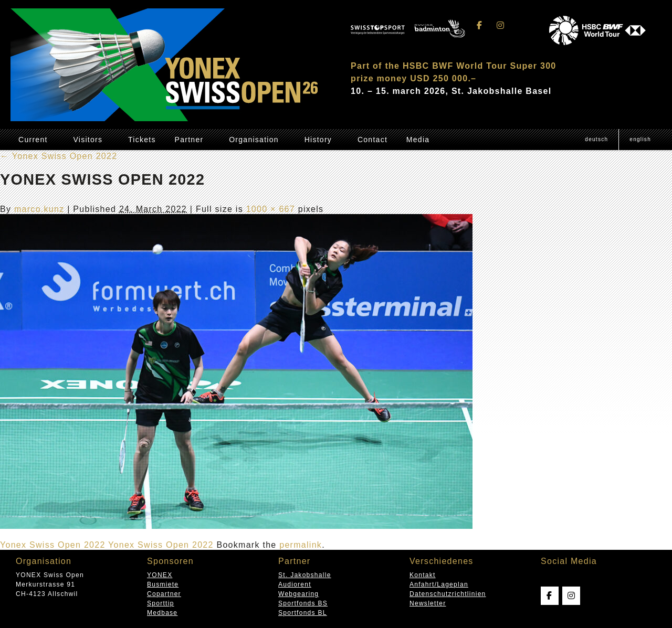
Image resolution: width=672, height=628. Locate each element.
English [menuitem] (640, 139)
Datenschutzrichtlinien (448, 594)
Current (33, 140)
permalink (301, 545)
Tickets (142, 140)
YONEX (160, 575)
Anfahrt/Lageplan (439, 584)
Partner (189, 140)
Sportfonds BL (303, 613)
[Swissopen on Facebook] (480, 25)
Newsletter (428, 603)
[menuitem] (596, 140)
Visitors (88, 140)
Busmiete (163, 584)
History (318, 140)
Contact (372, 140)
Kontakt (423, 575)
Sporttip (161, 603)
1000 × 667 (271, 209)
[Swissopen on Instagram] (500, 25)
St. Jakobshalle (305, 575)
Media (418, 140)
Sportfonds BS (303, 603)
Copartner (164, 594)
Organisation (254, 140)
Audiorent (295, 584)
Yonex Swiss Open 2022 (59, 156)
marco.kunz (39, 209)
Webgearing (298, 594)
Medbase (162, 613)
